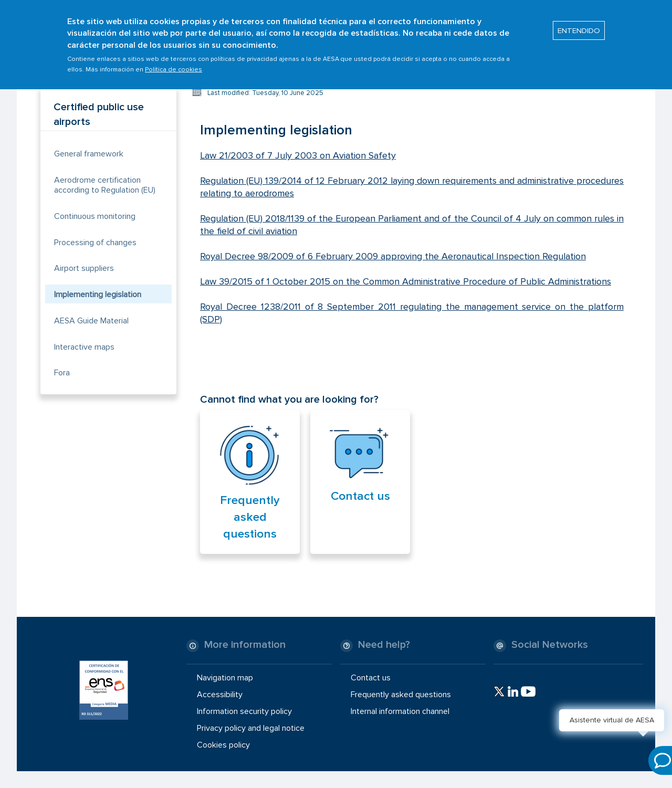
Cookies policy (223, 745)
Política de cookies (174, 66)
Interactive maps (84, 347)
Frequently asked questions (250, 517)
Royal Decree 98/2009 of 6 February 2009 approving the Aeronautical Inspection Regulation (393, 256)
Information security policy (244, 711)
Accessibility (220, 695)
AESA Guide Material (91, 321)
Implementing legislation (98, 295)
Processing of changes (95, 243)
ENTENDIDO (579, 27)
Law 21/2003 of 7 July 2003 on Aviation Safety (298, 155)
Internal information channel (400, 711)
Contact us (360, 496)
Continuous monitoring (95, 216)
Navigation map (225, 677)
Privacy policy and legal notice (251, 728)
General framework (89, 154)
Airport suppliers (84, 268)
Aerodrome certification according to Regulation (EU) (105, 185)
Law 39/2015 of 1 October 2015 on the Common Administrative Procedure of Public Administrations (406, 281)
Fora (62, 373)
